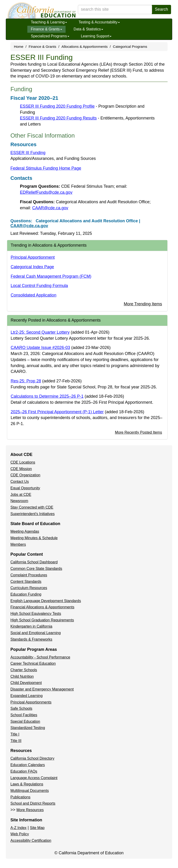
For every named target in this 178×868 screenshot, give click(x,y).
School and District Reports (33, 803)
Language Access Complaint (34, 778)
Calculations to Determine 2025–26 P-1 (47, 396)
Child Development (26, 683)
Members (18, 544)
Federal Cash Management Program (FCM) (51, 276)
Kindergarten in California (31, 626)
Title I (15, 734)
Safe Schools (21, 708)
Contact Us (20, 482)
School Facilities (24, 715)
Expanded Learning (27, 696)
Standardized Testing (28, 728)
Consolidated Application (33, 295)
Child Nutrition (22, 676)
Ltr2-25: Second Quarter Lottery (40, 332)
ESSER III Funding (28, 153)
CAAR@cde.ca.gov (50, 208)
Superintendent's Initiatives (33, 514)
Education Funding (26, 594)
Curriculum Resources (29, 588)
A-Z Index (18, 828)
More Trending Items (143, 304)
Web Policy (20, 834)
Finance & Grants (46, 29)
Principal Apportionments (31, 702)
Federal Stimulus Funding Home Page (46, 168)
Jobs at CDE (21, 495)
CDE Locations (23, 462)
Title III (16, 741)
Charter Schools (24, 670)
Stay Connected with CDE (32, 507)
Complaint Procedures (29, 575)
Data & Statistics (88, 29)
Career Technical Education (33, 663)
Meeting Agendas (25, 531)
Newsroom (19, 501)
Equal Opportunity (25, 488)
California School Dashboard (34, 562)
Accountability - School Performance (40, 657)
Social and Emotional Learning (36, 633)
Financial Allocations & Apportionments (42, 607)
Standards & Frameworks (31, 639)
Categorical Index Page (32, 267)
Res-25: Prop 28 (26, 381)
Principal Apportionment (33, 257)
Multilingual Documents (30, 791)
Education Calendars (28, 765)
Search (161, 9)
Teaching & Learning (49, 22)
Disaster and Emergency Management (42, 689)
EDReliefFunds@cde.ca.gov (46, 192)
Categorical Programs (130, 47)
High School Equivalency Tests (36, 614)
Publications (20, 797)
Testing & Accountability (99, 22)
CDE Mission (21, 469)
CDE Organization (25, 475)
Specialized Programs (50, 36)
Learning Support (96, 36)
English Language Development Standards (46, 601)
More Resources (30, 810)
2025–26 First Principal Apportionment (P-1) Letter (57, 412)
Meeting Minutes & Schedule (34, 538)
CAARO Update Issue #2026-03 (40, 348)
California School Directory (32, 758)
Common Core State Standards (36, 569)
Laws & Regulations (27, 784)
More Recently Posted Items (138, 432)
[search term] (115, 10)
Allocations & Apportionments (84, 47)
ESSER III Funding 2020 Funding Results (58, 118)
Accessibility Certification (31, 841)
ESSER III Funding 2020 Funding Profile (57, 106)
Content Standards (26, 582)
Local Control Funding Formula (39, 286)
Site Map (37, 828)
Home (19, 47)
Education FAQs (24, 771)
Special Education (25, 721)
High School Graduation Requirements (42, 620)
